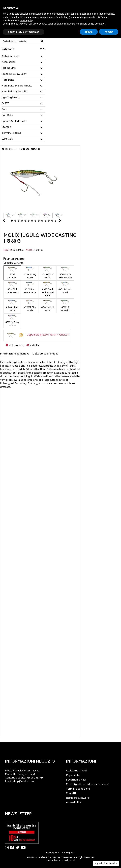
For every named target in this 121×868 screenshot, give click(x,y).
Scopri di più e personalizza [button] (23, 32)
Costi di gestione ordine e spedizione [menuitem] (87, 784)
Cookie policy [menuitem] (69, 853)
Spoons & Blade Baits (14, 121)
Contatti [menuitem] (71, 794)
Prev (8, 221)
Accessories (9, 62)
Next (56, 221)
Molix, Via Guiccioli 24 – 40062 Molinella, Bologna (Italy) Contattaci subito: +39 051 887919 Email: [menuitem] (24, 776)
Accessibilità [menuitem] (73, 803)
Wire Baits (8, 139)
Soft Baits (7, 116)
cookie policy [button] (27, 20)
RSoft (72, 861)
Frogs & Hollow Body (14, 74)
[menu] (30, 775)
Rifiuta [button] (89, 32)
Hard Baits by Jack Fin (14, 92)
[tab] (23, 57)
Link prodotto (16, 346)
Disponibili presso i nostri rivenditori (48, 335)
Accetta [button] (109, 32)
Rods (5, 110)
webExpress (61, 861)
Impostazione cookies (106, 864)
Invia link (34, 346)
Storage (6, 127)
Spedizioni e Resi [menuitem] (76, 780)
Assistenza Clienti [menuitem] (76, 771)
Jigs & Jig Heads (11, 98)
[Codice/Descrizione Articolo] (15, 41)
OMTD (6, 104)
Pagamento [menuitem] (73, 775)
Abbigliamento (11, 56)
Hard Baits (8, 80)
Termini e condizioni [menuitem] (78, 789)
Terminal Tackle (11, 133)
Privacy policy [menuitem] (53, 853)
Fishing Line (9, 68)
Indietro (8, 149)
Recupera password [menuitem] (78, 798)
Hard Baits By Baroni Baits (17, 86)
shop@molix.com (23, 781)
